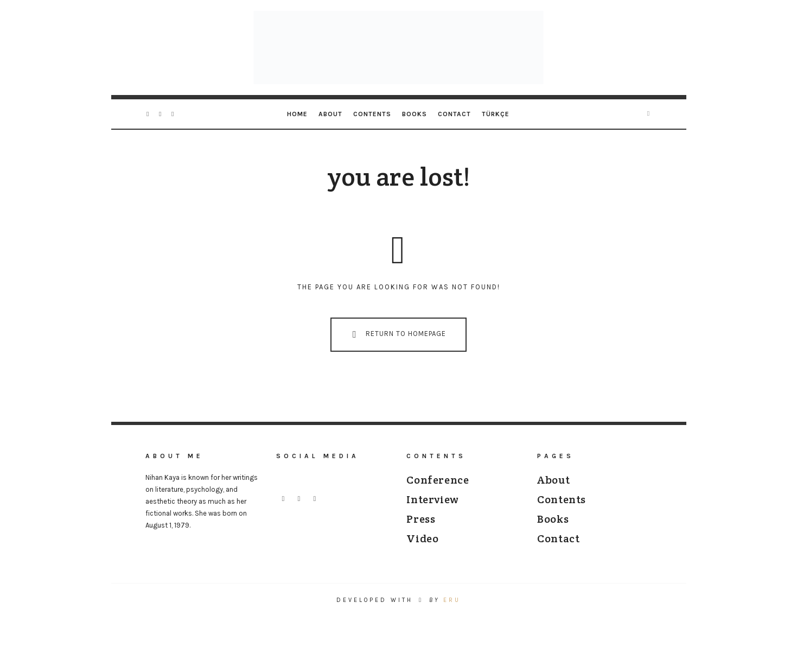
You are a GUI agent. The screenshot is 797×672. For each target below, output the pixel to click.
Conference (438, 480)
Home (297, 114)
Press (421, 519)
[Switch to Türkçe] (496, 114)
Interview (432, 499)
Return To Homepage (397, 334)
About (330, 114)
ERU (452, 600)
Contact (454, 114)
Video (422, 538)
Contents (372, 114)
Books (415, 114)
